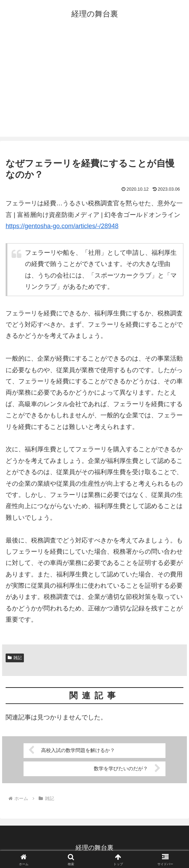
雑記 (15, 658)
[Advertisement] (94, 84)
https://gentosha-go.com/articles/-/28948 (62, 226)
